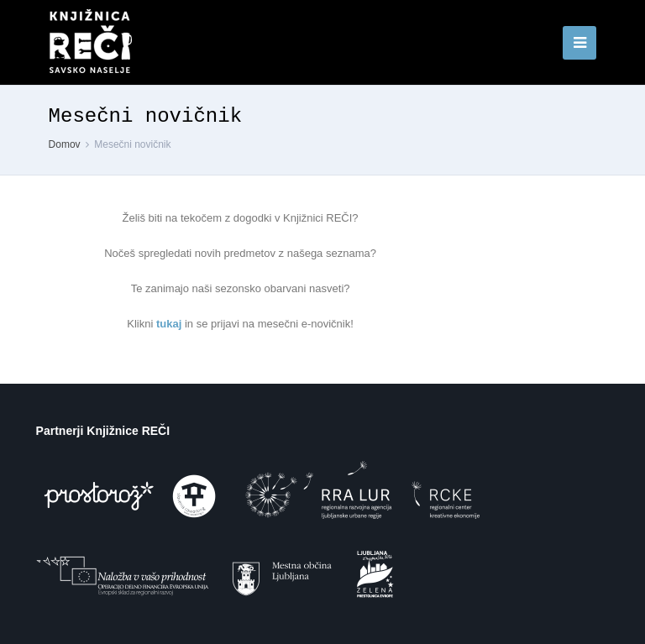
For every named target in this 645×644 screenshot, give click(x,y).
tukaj (169, 324)
